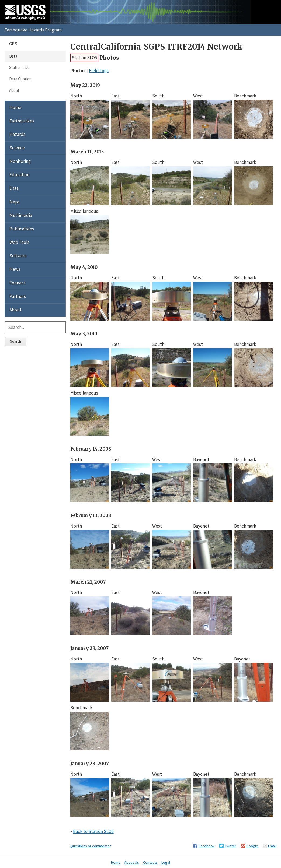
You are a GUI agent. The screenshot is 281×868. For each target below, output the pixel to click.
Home (15, 107)
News (15, 269)
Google (252, 846)
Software (18, 256)
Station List (19, 67)
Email (272, 846)
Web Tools (19, 242)
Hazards (17, 134)
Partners (18, 296)
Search (15, 341)
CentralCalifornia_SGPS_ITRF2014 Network (156, 47)
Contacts (150, 862)
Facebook (207, 846)
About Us (132, 862)
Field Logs (99, 71)
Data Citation (20, 79)
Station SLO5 (84, 58)
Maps (15, 202)
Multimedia (21, 215)
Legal (166, 862)
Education (19, 175)
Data (13, 56)
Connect (18, 283)
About (14, 90)
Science (17, 148)
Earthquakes (22, 121)
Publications (22, 229)
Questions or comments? (91, 846)
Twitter (230, 846)
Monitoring (20, 161)
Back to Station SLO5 (93, 831)
